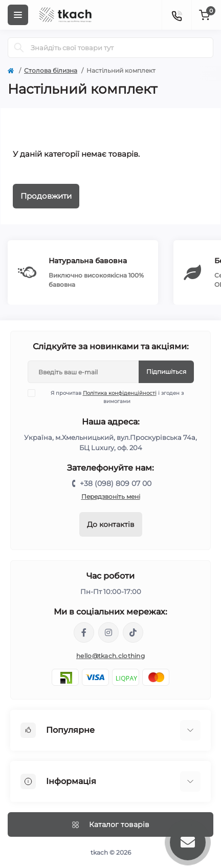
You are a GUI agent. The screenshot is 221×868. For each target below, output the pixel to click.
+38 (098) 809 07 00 (116, 483)
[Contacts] (176, 15)
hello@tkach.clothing (110, 656)
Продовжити (46, 196)
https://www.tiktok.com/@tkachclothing (133, 632)
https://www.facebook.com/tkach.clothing (84, 632)
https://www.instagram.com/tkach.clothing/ (108, 632)
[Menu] (18, 15)
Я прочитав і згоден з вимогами (112, 397)
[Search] (19, 48)
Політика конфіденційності (120, 393)
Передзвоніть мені (111, 496)
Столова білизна (51, 70)
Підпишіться (166, 372)
